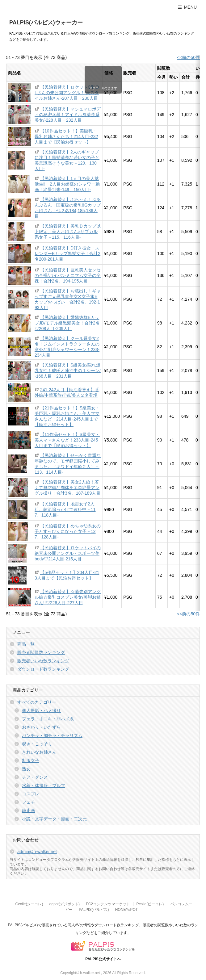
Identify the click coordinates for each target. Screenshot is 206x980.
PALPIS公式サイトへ (103, 959)
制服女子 (31, 760)
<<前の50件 (188, 57)
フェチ (28, 802)
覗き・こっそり (37, 744)
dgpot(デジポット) (65, 904)
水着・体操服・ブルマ (44, 785)
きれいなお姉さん (39, 752)
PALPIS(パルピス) (94, 910)
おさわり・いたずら (41, 727)
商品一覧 (26, 644)
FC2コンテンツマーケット (108, 904)
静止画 (28, 810)
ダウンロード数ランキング (43, 669)
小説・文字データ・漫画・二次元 (54, 819)
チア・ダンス (35, 777)
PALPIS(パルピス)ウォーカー (46, 23)
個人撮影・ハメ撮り (41, 710)
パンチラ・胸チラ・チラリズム (52, 735)
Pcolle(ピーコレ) (150, 904)
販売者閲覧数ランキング (41, 652)
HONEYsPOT (126, 910)
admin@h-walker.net (37, 852)
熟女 (26, 769)
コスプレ (31, 794)
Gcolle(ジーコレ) (29, 904)
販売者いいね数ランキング (43, 661)
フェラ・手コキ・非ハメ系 (48, 719)
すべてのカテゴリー (37, 702)
